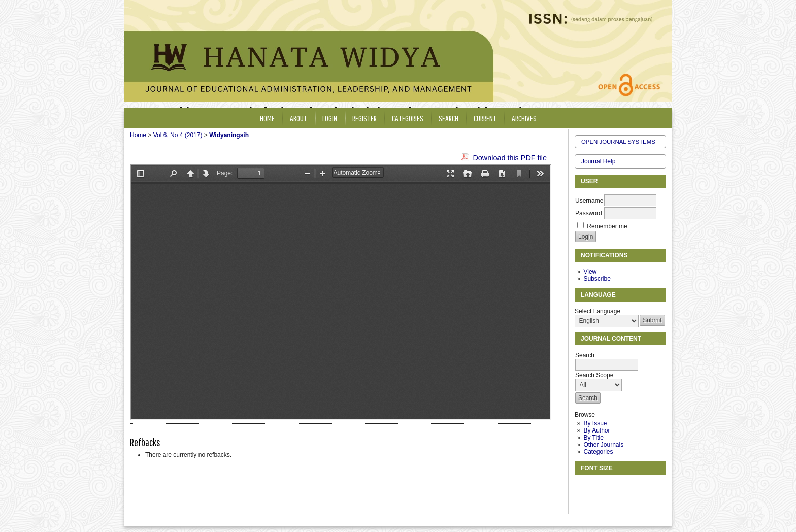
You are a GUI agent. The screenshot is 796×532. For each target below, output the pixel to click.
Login (330, 118)
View (590, 272)
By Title (593, 438)
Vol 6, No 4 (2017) (178, 135)
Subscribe (597, 279)
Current (485, 118)
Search (449, 118)
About (298, 118)
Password (589, 213)
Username (589, 201)
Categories (598, 452)
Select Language (598, 311)
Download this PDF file (510, 158)
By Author (596, 430)
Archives (524, 118)
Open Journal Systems (618, 142)
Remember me (607, 226)
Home (267, 118)
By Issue (595, 423)
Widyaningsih (229, 135)
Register (364, 118)
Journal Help (598, 161)
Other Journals (603, 445)
